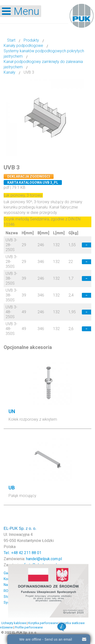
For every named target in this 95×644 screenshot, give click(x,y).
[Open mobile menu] (21, 11)
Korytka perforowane (43, 623)
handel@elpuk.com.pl (44, 559)
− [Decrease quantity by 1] (86, 245)
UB (12, 488)
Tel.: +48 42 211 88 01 (23, 553)
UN (12, 411)
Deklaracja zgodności (29, 176)
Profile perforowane (29, 627)
